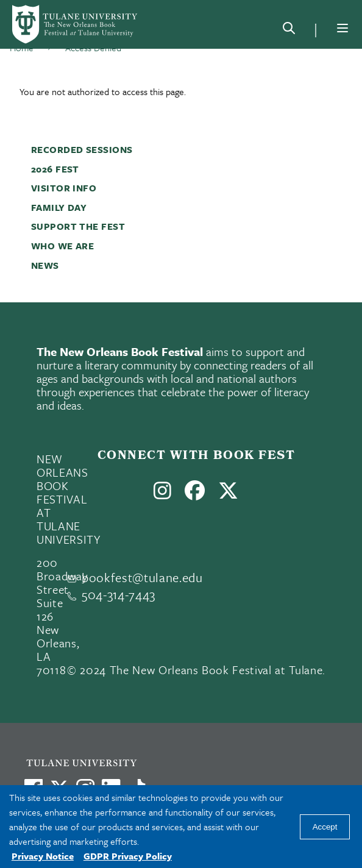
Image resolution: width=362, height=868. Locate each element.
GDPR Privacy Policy (128, 856)
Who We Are (63, 246)
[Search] (289, 30)
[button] (188, 149)
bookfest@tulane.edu (142, 577)
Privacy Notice (43, 856)
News (45, 265)
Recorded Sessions (82, 149)
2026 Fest (55, 169)
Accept (325, 827)
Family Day (59, 207)
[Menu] (342, 28)
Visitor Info (64, 188)
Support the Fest (78, 226)
